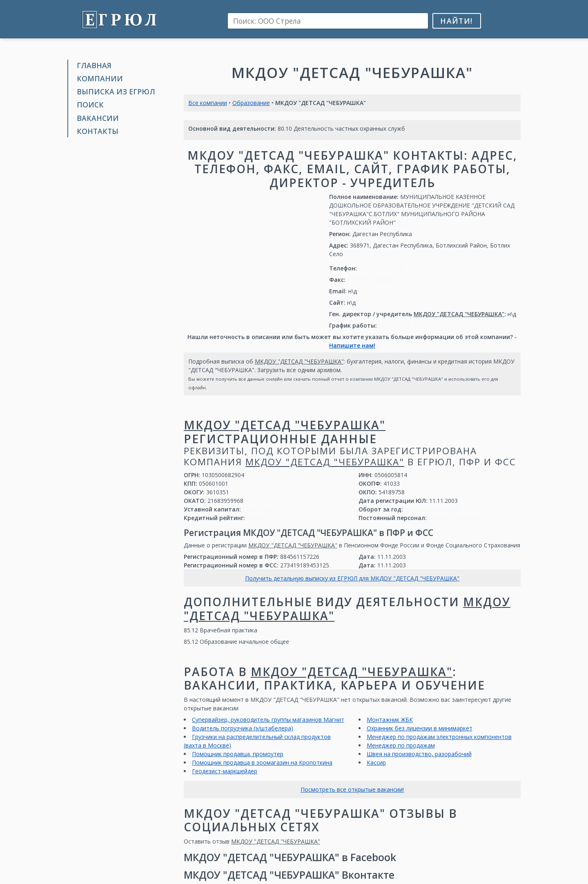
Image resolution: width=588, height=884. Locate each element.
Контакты (98, 131)
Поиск (90, 105)
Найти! (456, 21)
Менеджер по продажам (401, 745)
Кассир (376, 762)
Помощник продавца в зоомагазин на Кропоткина (262, 762)
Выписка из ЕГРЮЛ (116, 92)
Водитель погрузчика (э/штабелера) (243, 728)
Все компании (208, 103)
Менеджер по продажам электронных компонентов (439, 737)
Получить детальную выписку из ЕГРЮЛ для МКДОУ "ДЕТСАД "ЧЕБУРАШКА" (352, 578)
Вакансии (98, 118)
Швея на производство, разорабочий (419, 754)
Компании (100, 78)
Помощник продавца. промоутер (238, 754)
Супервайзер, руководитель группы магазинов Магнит (268, 720)
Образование (251, 103)
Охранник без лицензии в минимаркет (420, 728)
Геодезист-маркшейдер (225, 771)
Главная (94, 65)
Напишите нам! (352, 345)
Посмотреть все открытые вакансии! (352, 789)
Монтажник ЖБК (390, 720)
